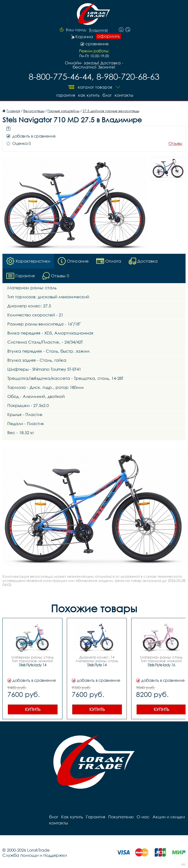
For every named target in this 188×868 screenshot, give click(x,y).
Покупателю (121, 817)
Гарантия (66, 95)
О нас (143, 817)
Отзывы (175, 144)
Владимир (99, 30)
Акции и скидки (169, 817)
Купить (33, 709)
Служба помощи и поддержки (35, 855)
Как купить (89, 95)
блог (107, 95)
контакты (124, 95)
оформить (108, 36)
